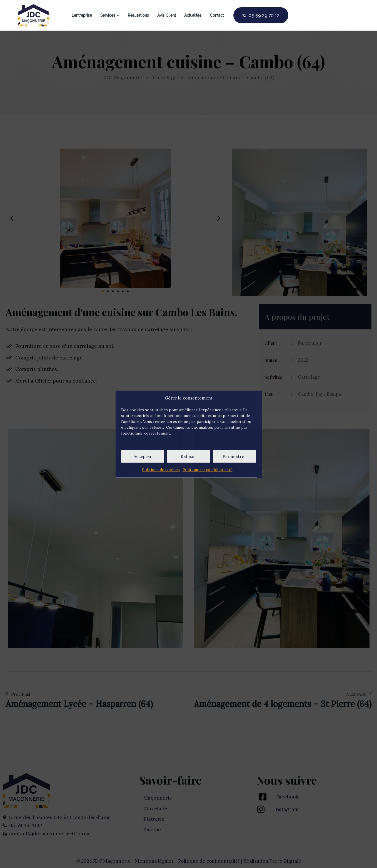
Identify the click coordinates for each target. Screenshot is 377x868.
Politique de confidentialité (208, 470)
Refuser (188, 456)
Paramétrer (234, 456)
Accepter (143, 456)
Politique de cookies (161, 470)
